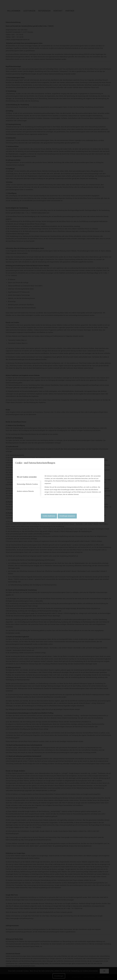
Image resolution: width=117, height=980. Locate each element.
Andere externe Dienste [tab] (25, 491)
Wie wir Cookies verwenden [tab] (27, 477)
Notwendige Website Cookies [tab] (27, 484)
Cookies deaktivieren (49, 516)
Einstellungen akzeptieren (67, 516)
